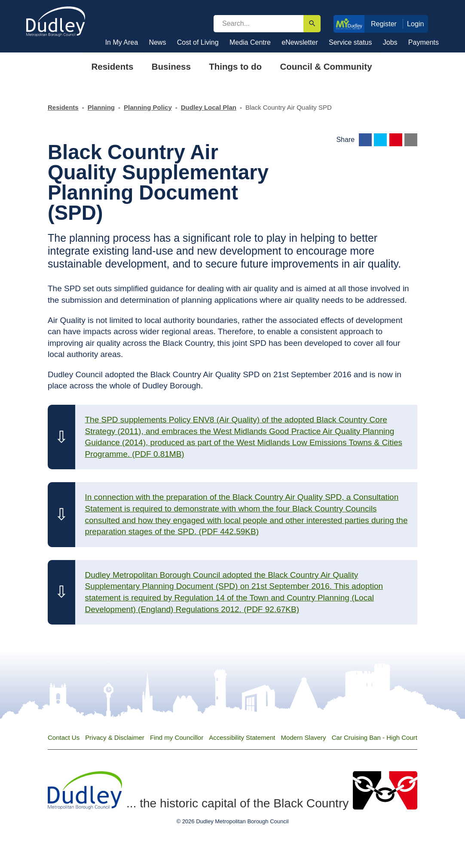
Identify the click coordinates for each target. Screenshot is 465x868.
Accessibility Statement (242, 737)
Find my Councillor (177, 737)
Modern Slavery (304, 737)
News (157, 42)
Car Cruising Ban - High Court (375, 737)
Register (384, 24)
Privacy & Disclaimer (115, 737)
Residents (63, 107)
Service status (350, 42)
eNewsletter (300, 42)
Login (416, 24)
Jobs (390, 42)
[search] (259, 24)
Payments (424, 42)
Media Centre (250, 42)
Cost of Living (198, 42)
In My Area (122, 42)
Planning (101, 107)
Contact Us (64, 737)
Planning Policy (148, 107)
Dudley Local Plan (209, 107)
